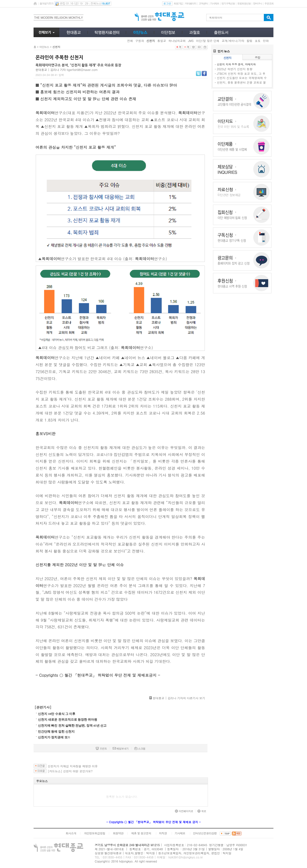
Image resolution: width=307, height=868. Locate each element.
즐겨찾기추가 (46, 3)
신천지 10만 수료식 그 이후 (57, 714)
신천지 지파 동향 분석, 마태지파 (236, 64)
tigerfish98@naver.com (82, 70)
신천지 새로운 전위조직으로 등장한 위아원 (68, 720)
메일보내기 (121, 749)
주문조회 (269, 3)
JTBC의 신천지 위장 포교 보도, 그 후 (241, 73)
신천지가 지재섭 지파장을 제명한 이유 (73, 766)
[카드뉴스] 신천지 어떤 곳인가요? (70, 771)
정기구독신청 (228, 3)
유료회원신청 (244, 3)
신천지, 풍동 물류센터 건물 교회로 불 (241, 82)
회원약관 (118, 833)
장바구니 (257, 3)
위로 (202, 811)
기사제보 (215, 3)
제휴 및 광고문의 (141, 833)
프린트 (101, 749)
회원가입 (178, 3)
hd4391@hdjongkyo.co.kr (186, 857)
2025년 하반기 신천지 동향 (235, 69)
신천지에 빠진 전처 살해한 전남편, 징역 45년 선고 (72, 726)
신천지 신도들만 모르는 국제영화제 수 (242, 78)
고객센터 (203, 3)
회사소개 (71, 833)
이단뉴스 (44, 47)
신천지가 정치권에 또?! (54, 737)
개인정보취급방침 (94, 833)
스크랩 (140, 749)
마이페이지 (191, 3)
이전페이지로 (184, 811)
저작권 (163, 833)
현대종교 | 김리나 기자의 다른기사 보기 (179, 698)
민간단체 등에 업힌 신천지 (56, 732)
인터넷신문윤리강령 (205, 833)
